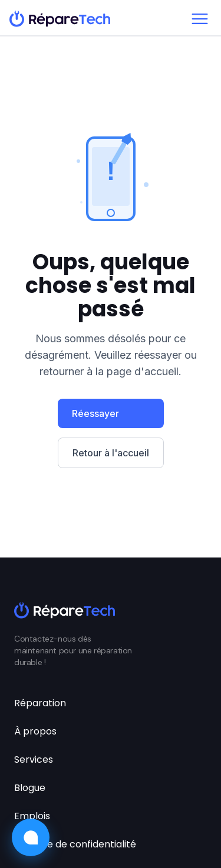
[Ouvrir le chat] (31, 837)
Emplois (32, 816)
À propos (35, 731)
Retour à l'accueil (111, 453)
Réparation (40, 703)
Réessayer (95, 413)
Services (34, 759)
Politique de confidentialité (75, 844)
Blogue (30, 788)
